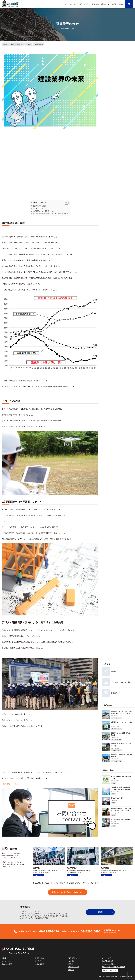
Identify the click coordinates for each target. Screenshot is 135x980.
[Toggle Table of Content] (66, 203)
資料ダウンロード (74, 958)
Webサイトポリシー (108, 964)
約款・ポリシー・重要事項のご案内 (114, 967)
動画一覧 (71, 970)
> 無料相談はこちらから (11, 784)
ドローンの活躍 (38, 209)
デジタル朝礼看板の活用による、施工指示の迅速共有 (50, 214)
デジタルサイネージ (117, 718)
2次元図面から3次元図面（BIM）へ (44, 211)
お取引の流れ (95, 4)
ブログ (71, 964)
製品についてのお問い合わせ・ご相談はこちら (68, 892)
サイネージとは (62, 4)
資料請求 (100, 912)
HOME (4, 958)
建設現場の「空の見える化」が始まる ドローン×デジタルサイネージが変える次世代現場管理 (121, 713)
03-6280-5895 (91, 931)
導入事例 (103, 4)
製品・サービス (84, 4)
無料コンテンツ (74, 967)
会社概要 (120, 4)
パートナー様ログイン (110, 970)
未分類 (113, 783)
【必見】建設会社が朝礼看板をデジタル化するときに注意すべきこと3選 (121, 789)
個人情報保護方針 (108, 961)
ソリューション (73, 4)
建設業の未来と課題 (39, 206)
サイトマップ (106, 958)
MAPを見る (38, 875)
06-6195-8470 (49, 931)
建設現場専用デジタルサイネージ (10, 7)
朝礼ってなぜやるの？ (118, 798)
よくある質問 (112, 4)
